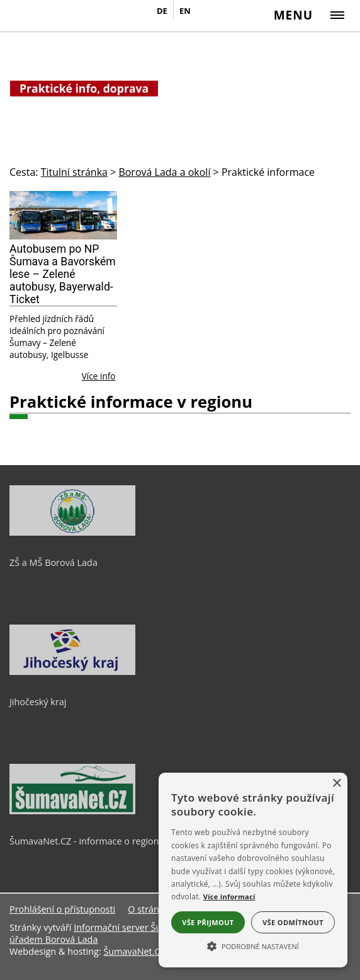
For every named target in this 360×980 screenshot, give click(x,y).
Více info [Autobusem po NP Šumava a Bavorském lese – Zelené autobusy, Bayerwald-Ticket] (99, 376)
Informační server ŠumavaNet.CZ (143, 927)
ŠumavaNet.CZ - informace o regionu (87, 841)
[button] (253, 945)
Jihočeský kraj (38, 702)
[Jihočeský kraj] (72, 672)
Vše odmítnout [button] (293, 922)
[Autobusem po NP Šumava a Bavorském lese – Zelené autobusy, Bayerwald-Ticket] (63, 215)
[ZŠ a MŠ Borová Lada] (72, 533)
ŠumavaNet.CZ (134, 951)
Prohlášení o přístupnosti (62, 909)
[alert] (253, 870)
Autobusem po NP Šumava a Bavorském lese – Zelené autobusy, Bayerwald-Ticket (63, 274)
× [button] (336, 784)
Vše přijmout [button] (208, 922)
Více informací (229, 896)
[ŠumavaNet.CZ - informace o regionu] (72, 811)
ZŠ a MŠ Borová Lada (53, 562)
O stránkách (153, 909)
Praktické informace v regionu (131, 402)
